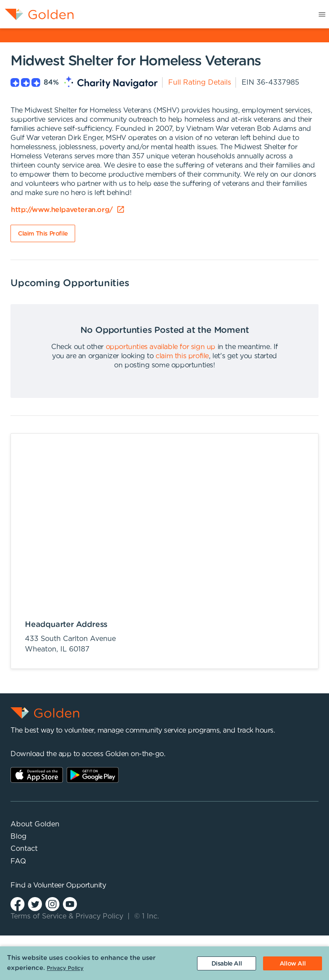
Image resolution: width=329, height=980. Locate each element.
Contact (24, 849)
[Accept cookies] (293, 963)
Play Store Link (93, 775)
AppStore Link (37, 775)
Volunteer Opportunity (70, 885)
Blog (19, 836)
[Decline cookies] (227, 963)
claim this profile (182, 356)
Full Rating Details (200, 82)
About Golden (35, 824)
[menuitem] (37, 14)
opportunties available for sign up (161, 347)
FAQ (18, 861)
